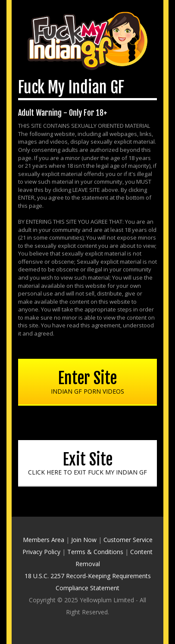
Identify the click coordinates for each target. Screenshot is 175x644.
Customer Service (128, 540)
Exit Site (87, 463)
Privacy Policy (41, 552)
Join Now (84, 540)
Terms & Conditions (95, 552)
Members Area (44, 540)
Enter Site (87, 382)
